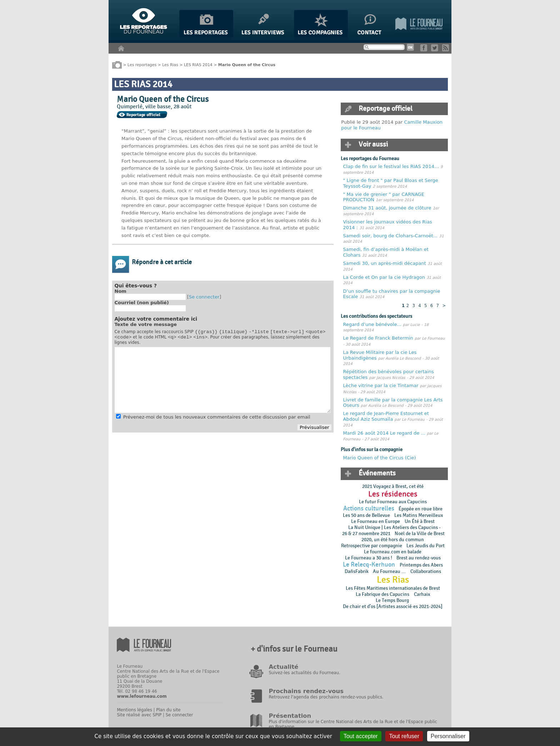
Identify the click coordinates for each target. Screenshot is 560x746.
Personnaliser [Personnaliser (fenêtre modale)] (448, 736)
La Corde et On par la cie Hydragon (384, 277)
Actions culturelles (369, 508)
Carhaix (422, 594)
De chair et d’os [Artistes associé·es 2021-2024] (393, 606)
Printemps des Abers (421, 565)
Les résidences (393, 494)
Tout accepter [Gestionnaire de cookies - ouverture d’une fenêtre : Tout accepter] (361, 736)
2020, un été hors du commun (393, 540)
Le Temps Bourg (393, 600)
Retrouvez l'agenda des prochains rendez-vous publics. (326, 697)
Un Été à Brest (420, 521)
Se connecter (204, 297)
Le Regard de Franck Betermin (378, 338)
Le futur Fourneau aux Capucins (393, 502)
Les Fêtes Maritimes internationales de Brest (393, 588)
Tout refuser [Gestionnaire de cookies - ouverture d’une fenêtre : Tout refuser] (404, 736)
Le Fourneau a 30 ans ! (369, 558)
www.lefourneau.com (142, 696)
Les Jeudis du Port (426, 546)
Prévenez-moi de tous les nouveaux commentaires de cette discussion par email (217, 419)
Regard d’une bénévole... (372, 324)
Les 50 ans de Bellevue (366, 515)
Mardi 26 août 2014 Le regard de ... (384, 433)
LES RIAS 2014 (198, 65)
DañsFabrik (357, 571)
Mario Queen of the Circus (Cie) (380, 458)
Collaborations (426, 571)
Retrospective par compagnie (372, 546)
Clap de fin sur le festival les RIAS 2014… (391, 166)
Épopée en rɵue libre (421, 509)
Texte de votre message (146, 324)
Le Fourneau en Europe (376, 521)
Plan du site (168, 710)
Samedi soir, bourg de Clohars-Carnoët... (391, 236)
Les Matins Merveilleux (419, 515)
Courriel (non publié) (142, 303)
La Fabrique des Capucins (382, 594)
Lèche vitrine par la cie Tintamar (381, 386)
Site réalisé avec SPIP (139, 715)
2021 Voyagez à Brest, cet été (393, 486)
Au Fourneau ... (389, 571)
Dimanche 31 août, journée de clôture (387, 208)
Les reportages (142, 65)
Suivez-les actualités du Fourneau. (304, 673)
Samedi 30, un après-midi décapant (385, 263)
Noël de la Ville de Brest (420, 533)
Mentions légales (134, 710)
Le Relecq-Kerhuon (369, 565)
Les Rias (170, 65)
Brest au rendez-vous (419, 558)
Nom (121, 291)
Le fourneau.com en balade (393, 552)
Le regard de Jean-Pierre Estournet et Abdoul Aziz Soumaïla (386, 416)
